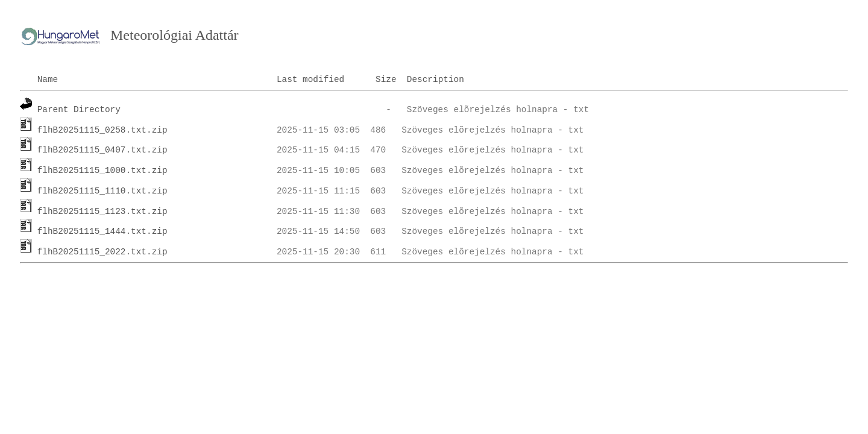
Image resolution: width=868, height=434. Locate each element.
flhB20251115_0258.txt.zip (102, 130)
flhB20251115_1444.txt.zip (102, 231)
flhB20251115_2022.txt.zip (102, 252)
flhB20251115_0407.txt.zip (102, 150)
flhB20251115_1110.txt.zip (102, 191)
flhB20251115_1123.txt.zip (102, 212)
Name (48, 80)
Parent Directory (79, 110)
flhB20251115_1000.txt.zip (102, 171)
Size (386, 80)
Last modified (310, 80)
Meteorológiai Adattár (175, 35)
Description (436, 80)
